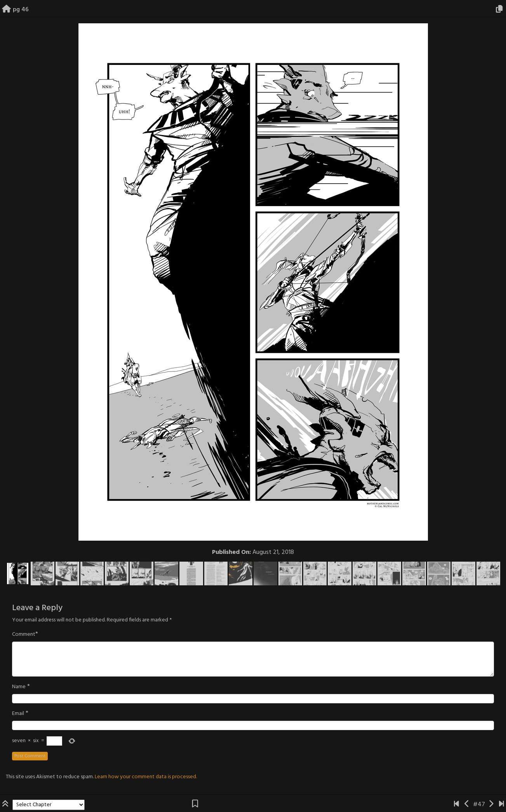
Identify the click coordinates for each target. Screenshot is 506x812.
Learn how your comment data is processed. (146, 777)
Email (18, 714)
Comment (24, 635)
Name (19, 687)
